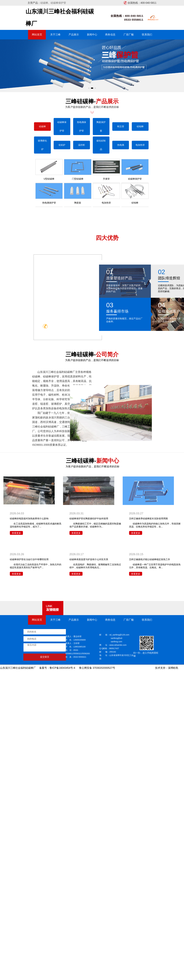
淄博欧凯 (173, 668)
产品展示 (74, 35)
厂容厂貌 (129, 35)
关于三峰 (55, 35)
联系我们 (147, 35)
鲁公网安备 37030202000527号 (97, 668)
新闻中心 (92, 35)
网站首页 (37, 35)
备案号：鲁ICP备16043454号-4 (57, 668)
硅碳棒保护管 (58, 3)
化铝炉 (175, 145)
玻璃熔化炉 (155, 145)
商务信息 (110, 35)
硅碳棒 (44, 3)
